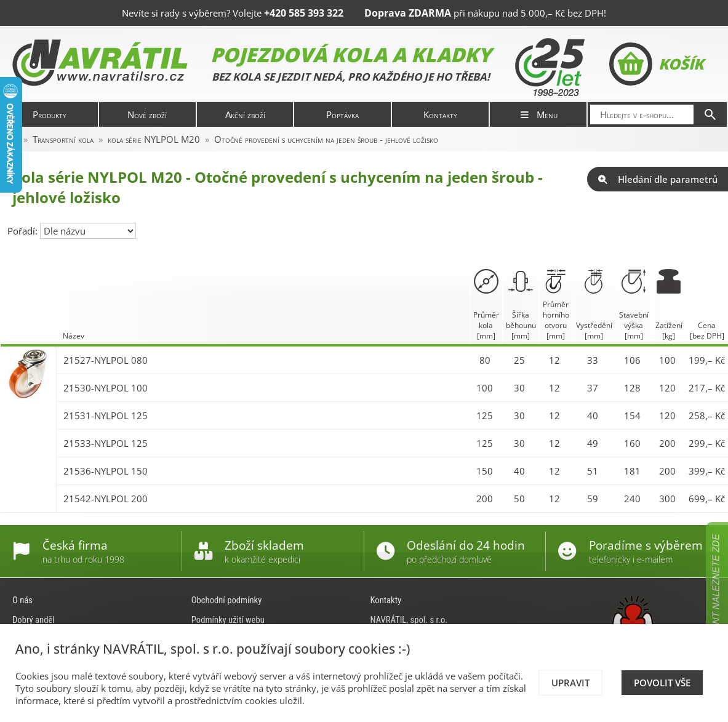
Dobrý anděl (34, 620)
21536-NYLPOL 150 (106, 471)
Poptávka (342, 114)
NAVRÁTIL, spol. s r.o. (409, 620)
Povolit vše (662, 683)
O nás (22, 600)
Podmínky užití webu (228, 620)
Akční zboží (245, 114)
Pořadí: (24, 231)
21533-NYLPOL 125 (106, 443)
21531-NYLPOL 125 (106, 415)
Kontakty (440, 114)
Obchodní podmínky (227, 600)
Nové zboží (147, 114)
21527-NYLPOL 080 (106, 360)
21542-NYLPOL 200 (106, 499)
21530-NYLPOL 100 (106, 388)
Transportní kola (63, 139)
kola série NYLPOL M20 (154, 139)
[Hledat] (710, 114)
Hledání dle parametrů (658, 179)
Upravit (570, 683)
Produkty (50, 114)
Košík (656, 64)
